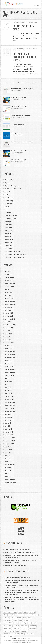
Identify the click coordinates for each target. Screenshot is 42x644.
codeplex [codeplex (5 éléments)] (11, 615)
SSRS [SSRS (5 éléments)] (32, 634)
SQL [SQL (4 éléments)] (17, 631)
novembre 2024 (10, 283)
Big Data (8, 183)
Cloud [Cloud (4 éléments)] (5, 615)
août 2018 (8, 346)
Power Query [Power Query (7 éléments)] (7, 628)
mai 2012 (8, 456)
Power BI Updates (14, 543)
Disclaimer (7, 641)
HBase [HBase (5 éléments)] (12, 618)
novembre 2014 (10, 373)
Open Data (8, 228)
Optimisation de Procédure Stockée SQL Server (25, 57)
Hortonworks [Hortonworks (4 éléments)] (7, 620)
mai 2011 (8, 474)
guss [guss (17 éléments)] (36, 615)
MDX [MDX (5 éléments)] (21, 620)
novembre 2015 (10, 355)
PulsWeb (24, 639)
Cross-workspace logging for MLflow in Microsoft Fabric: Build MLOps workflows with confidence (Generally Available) (21, 593)
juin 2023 (8, 310)
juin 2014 (8, 384)
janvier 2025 (9, 280)
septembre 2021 (10, 325)
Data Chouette (10, 198)
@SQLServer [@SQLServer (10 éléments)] (7, 612)
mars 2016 (8, 349)
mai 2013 (8, 423)
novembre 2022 (10, 319)
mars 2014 (8, 393)
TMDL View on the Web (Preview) (16, 565)
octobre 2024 (9, 286)
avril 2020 (8, 331)
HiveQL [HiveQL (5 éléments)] (29, 618)
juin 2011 (8, 471)
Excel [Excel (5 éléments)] (27, 615)
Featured (33, 83)
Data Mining (9, 201)
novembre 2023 (10, 304)
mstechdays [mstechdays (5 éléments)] (23, 623)
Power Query (9, 242)
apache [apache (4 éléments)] (15, 612)
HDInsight (8, 213)
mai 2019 (8, 340)
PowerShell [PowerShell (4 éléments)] (16, 628)
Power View (9, 245)
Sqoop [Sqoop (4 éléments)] (17, 634)
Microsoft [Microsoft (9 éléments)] (27, 620)
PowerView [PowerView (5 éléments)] (24, 628)
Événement (21, 22)
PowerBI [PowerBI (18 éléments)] (9, 626)
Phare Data (9, 231)
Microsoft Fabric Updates (18, 571)
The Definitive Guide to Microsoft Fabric (22, 642)
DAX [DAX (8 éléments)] (17, 615)
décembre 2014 (10, 370)
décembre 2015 (10, 352)
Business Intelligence (24, 48)
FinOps (7, 207)
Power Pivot (9, 239)
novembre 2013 (10, 405)
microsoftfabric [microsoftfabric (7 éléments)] (8, 623)
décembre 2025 (10, 277)
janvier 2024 (9, 298)
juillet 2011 (9, 468)
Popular (21, 83)
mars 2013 (8, 429)
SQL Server (34, 48)
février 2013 (9, 432)
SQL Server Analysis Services (15, 251)
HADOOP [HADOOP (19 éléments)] (6, 618)
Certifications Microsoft (13, 189)
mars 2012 (8, 462)
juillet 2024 (9, 292)
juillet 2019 (9, 334)
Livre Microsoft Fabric (32, 641)
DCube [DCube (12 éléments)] (22, 615)
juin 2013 (8, 420)
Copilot (7, 192)
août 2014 (8, 378)
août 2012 (8, 447)
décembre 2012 (10, 438)
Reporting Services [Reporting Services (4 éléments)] (9, 631)
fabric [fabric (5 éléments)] (32, 615)
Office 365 (8, 225)
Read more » (34, 74)
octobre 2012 (9, 444)
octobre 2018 (9, 343)
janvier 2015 (9, 367)
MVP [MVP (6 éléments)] (30, 623)
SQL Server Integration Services (15, 254)
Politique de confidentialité (18, 641)
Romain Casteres (32, 22)
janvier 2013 (9, 435)
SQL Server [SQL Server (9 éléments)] (24, 631)
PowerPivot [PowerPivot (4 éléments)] (33, 626)
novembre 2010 (10, 480)
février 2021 (9, 328)
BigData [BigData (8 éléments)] (26, 612)
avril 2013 (8, 426)
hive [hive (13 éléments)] (24, 618)
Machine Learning (11, 216)
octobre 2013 (9, 408)
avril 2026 (8, 271)
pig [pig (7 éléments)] (4, 626)
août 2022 (8, 322)
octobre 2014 (9, 376)
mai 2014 (8, 387)
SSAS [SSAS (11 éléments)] (22, 634)
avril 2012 (8, 459)
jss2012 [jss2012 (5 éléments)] (15, 620)
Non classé (9, 222)
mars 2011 (8, 477)
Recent (9, 83)
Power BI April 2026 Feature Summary (17, 549)
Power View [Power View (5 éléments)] (32, 628)
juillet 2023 (9, 307)
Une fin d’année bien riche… (23, 28)
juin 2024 (8, 295)
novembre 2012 (10, 441)
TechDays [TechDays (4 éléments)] (12, 636)
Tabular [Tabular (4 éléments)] (6, 636)
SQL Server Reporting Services (15, 257)
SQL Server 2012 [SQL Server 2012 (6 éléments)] (8, 634)
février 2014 (9, 396)
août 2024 (8, 289)
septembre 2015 (10, 358)
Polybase (8, 233)
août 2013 (8, 414)
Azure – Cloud (10, 180)
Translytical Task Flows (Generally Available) (20, 552)
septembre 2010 (10, 483)
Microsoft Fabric (10, 219)
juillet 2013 (9, 417)
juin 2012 (8, 453)
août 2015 (8, 361)
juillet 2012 (9, 450)
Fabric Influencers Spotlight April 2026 (17, 578)
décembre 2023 (10, 301)
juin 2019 (8, 337)
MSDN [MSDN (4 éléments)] (16, 623)
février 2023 (9, 313)
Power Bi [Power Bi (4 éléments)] (16, 626)
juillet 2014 (9, 381)
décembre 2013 (10, 402)
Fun (6, 210)
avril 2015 (8, 364)
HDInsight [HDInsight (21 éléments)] (19, 618)
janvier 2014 (9, 399)
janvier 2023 (9, 316)
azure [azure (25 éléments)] (20, 612)
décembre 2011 (10, 465)
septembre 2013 (10, 411)
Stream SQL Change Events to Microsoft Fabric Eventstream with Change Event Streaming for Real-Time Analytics (22, 600)
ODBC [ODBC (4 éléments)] (34, 623)
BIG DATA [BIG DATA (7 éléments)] (32, 612)
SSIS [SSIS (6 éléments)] (27, 634)
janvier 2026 (9, 274)
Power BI (8, 236)
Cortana (8, 195)
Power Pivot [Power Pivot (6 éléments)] (24, 626)
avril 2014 (8, 390)
